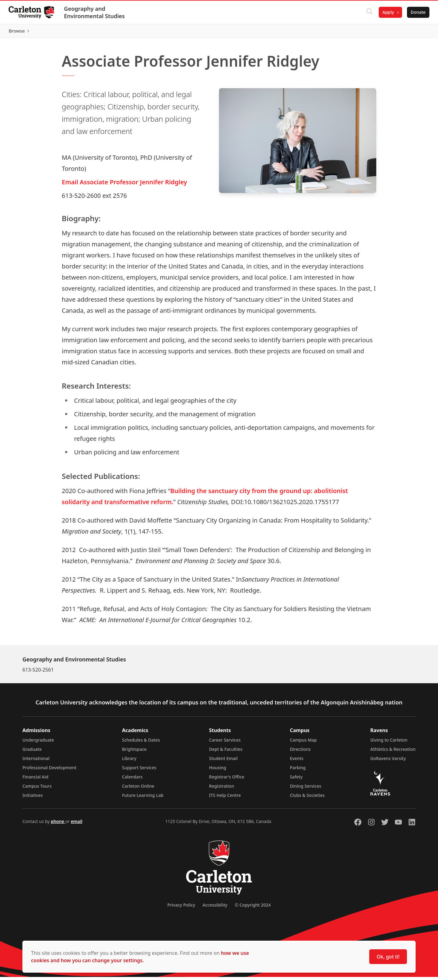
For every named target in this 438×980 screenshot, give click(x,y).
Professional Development (49, 771)
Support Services (139, 771)
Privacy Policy (181, 908)
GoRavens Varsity (388, 761)
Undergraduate (38, 743)
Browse (416, 32)
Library (129, 761)
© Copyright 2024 (253, 908)
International (36, 761)
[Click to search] (368, 12)
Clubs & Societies (307, 798)
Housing (218, 771)
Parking (298, 771)
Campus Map (303, 743)
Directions (300, 752)
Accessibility (215, 908)
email (76, 824)
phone (58, 824)
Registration (222, 789)
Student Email (223, 761)
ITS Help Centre (225, 798)
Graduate (32, 752)
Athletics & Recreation (393, 752)
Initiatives (33, 798)
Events (297, 761)
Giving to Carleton (389, 743)
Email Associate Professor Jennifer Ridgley (124, 185)
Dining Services (306, 789)
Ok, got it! (388, 957)
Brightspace (134, 752)
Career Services (225, 743)
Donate (417, 12)
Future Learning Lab (143, 798)
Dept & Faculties (226, 752)
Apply (387, 12)
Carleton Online (138, 789)
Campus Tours (37, 789)
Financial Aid (35, 780)
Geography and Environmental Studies (96, 12)
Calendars (132, 780)
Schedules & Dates (141, 743)
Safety (296, 780)
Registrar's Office (227, 780)
